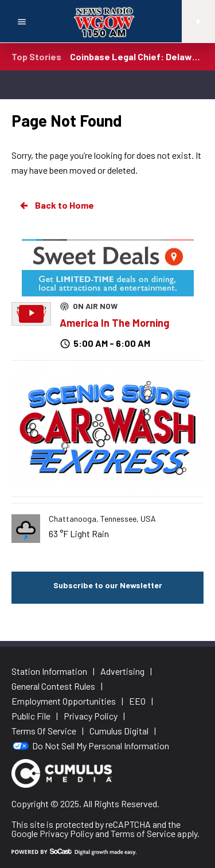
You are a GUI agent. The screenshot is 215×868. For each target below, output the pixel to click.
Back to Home (56, 205)
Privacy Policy (67, 833)
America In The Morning (114, 323)
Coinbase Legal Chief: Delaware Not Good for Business (137, 56)
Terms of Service (143, 833)
